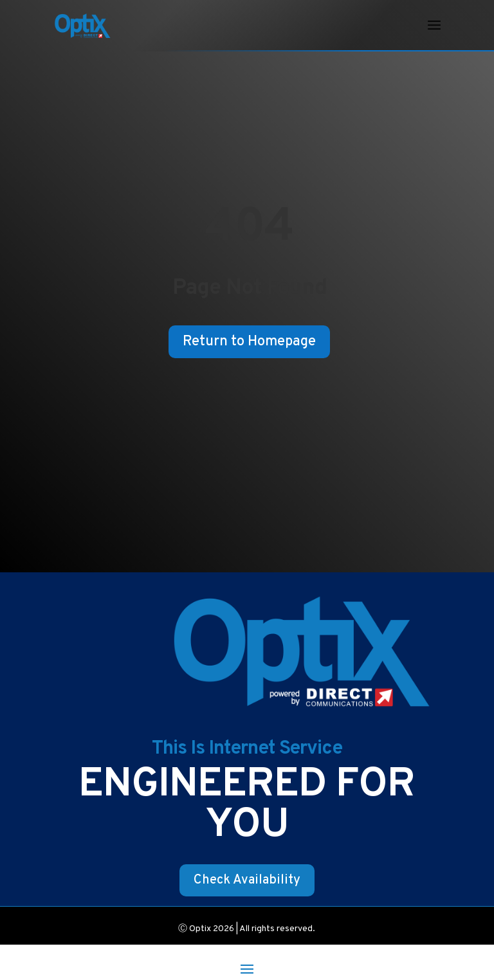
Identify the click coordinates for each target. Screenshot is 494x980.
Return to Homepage (249, 342)
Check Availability (247, 880)
